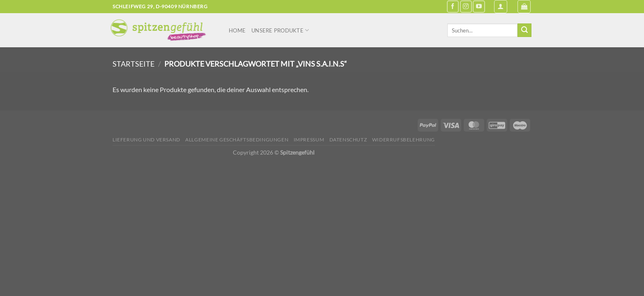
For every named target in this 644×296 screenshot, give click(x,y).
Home (237, 30)
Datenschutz (348, 140)
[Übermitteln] (524, 30)
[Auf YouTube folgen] (479, 6)
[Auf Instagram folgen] (466, 6)
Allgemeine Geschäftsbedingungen (237, 140)
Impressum (309, 140)
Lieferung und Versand (146, 140)
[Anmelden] (501, 7)
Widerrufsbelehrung (404, 140)
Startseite (133, 64)
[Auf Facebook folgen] (453, 6)
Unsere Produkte (280, 30)
